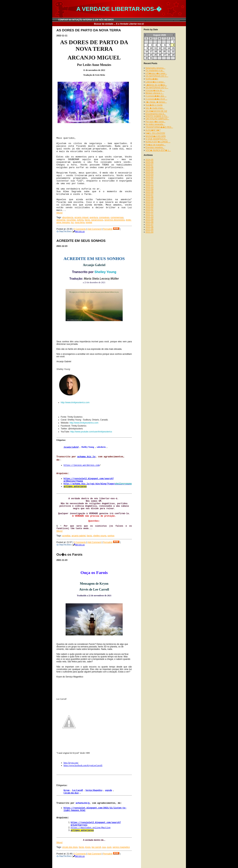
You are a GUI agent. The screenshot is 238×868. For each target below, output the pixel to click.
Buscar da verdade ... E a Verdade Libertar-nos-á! (119, 24)
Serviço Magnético (94, 790)
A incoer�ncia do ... (155, 90)
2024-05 (149, 160)
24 (151, 55)
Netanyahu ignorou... (155, 68)
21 (169, 51)
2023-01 (149, 180)
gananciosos (97, 220)
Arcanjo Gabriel (71, 447)
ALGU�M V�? (153, 130)
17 (151, 51)
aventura (94, 217)
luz (72, 222)
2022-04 (149, 202)
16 (147, 51)
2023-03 (149, 175)
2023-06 (149, 167)
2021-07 (149, 225)
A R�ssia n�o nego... (156, 73)
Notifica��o (152, 79)
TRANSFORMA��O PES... (159, 127)
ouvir (109, 847)
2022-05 (149, 200)
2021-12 (149, 212)
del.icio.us (79, 232)
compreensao (117, 217)
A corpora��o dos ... (156, 96)
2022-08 (149, 192)
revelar (89, 222)
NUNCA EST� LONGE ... (158, 142)
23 (147, 55)
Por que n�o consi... (155, 122)
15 (173, 48)
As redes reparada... (155, 124)
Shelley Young (105, 272)
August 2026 (159, 35)
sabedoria (101, 447)
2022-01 (149, 210)
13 (164, 48)
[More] (60, 213)
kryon (88, 847)
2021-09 (149, 220)
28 (169, 55)
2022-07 (149, 195)
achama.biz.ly (86, 457)
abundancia (68, 217)
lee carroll (96, 847)
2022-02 (149, 207)
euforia (80, 220)
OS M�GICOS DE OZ (156, 111)
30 (147, 58)
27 (164, 55)
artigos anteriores (75, 487)
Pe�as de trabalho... (156, 145)
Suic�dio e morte (154, 105)
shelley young (100, 536)
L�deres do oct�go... (156, 85)
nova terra (80, 222)
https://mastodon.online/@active (91, 828)
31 (151, 58)
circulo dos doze (70, 847)
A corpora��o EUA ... (156, 99)
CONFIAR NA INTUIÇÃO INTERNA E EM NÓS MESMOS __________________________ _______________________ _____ (119, 20)
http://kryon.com (71, 763)
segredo (108, 790)
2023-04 (149, 172)
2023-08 (149, 162)
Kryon (67, 790)
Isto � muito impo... (155, 108)
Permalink (108, 229)
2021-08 (149, 222)
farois (87, 220)
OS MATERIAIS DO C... (157, 76)
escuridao (71, 220)
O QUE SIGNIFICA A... (156, 139)
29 (173, 55)
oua (104, 847)
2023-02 (149, 177)
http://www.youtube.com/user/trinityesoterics (91, 432)
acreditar (66, 536)
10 (151, 48)
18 (156, 51)
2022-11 (149, 185)
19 (160, 51)
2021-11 (149, 215)
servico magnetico (121, 847)
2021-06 (149, 227)
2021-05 (149, 230)
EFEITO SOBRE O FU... (157, 116)
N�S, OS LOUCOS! (155, 133)
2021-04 (149, 232)
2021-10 (149, 217)
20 (164, 51)
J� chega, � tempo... (156, 102)
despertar (61, 220)
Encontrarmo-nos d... (155, 114)
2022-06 (149, 197)
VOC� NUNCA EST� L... (158, 150)
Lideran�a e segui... (155, 82)
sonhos (111, 536)
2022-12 (149, 182)
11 (156, 48)
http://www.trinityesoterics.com (75, 402)
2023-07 (149, 165)
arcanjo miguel (81, 217)
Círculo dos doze (71, 793)
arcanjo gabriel (79, 536)
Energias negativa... (155, 147)
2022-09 (149, 190)
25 (156, 55)
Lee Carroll (77, 790)
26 (160, 55)
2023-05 (149, 170)
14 (169, 48)
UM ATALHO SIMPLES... (157, 119)
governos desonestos (114, 220)
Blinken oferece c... (155, 93)
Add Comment (94, 229)
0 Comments (80, 229)
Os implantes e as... (155, 71)
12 (160, 48)
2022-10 (149, 187)
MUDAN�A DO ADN (156, 136)
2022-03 (149, 205)
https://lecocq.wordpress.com (82, 465)
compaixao (104, 217)
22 (173, 51)
